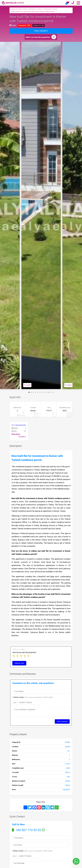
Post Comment (62, 720)
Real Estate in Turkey (35, 9)
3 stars (21, 656)
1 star (14, 656)
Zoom (27, 385)
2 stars (18, 656)
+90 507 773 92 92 (29, 829)
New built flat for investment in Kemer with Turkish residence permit (34, 11)
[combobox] (15, 854)
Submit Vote (19, 663)
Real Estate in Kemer (51, 9)
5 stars (29, 656)
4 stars (25, 656)
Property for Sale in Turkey (18, 9)
